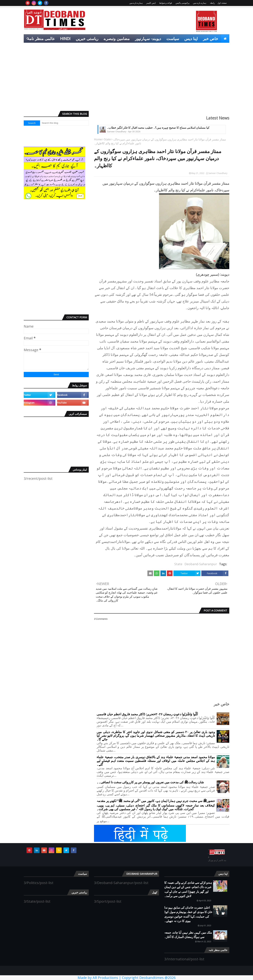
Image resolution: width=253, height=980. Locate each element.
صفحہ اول (222, 3)
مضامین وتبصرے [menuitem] (117, 38)
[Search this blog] (64, 123)
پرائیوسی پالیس (182, 3)
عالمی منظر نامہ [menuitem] (41, 38)
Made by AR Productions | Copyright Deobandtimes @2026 (127, 978)
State (107, 139)
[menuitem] (225, 38)
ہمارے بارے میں (200, 3)
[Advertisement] (126, 81)
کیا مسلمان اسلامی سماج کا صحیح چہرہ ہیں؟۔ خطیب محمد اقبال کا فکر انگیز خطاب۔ (158, 128)
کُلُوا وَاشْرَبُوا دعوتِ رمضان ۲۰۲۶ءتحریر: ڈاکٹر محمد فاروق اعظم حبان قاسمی (147, 714)
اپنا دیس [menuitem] (191, 38)
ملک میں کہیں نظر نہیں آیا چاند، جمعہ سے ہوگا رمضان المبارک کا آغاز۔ (188, 935)
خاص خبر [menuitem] (211, 38)
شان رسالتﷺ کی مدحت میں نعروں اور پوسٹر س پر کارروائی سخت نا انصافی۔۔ (150, 782)
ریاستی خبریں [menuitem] (87, 38)
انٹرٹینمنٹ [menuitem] (205, 47)
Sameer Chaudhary (218, 173)
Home (98, 139)
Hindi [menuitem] (65, 38)
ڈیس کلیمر (151, 3)
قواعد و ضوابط (166, 3)
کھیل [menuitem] (223, 47)
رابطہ (212, 3)
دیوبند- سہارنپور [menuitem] (148, 38)
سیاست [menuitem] (173, 38)
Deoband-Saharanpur (201, 564)
